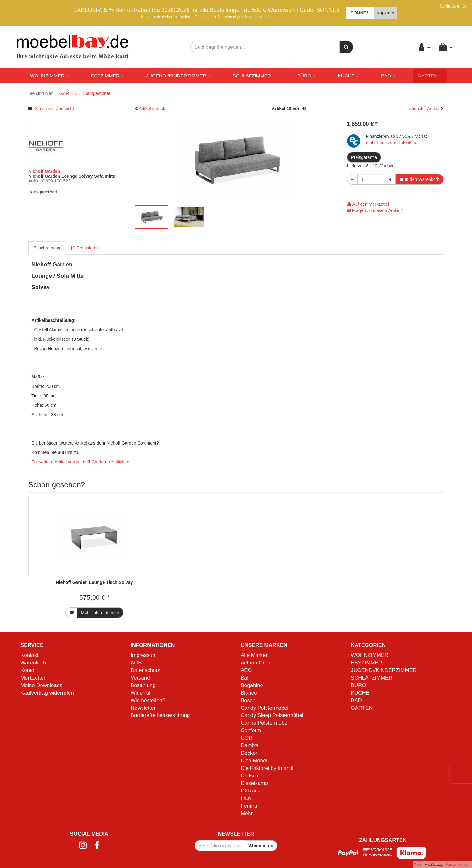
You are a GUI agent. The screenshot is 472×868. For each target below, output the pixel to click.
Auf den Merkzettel (368, 204)
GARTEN (430, 76)
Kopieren (385, 13)
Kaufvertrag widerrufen (47, 693)
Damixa (250, 745)
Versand (140, 678)
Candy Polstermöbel (264, 708)
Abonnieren (261, 846)
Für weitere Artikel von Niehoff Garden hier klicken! (81, 462)
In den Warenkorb (419, 179)
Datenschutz (145, 670)
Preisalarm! (85, 248)
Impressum (144, 655)
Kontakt (29, 655)
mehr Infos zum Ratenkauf (392, 143)
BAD (388, 76)
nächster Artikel (425, 109)
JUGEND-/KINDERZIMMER (178, 76)
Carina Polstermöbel (265, 723)
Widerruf (140, 693)
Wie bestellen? (148, 700)
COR (247, 738)
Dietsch (250, 776)
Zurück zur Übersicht (54, 109)
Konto (27, 670)
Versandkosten (458, 865)
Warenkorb (33, 663)
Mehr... (249, 813)
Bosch (248, 700)
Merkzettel (33, 678)
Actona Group (257, 663)
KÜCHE (348, 76)
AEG (246, 670)
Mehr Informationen (100, 613)
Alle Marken (255, 655)
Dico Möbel (254, 761)
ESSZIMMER (108, 76)
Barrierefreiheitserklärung (160, 715)
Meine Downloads (41, 685)
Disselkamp (254, 783)
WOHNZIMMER (49, 76)
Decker (249, 753)
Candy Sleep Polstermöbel (272, 715)
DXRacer (251, 791)
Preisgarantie (364, 157)
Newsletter (143, 708)
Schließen (449, 6)
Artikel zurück (152, 109)
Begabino (252, 685)
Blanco (249, 693)
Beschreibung (47, 248)
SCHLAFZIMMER (254, 76)
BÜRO (307, 76)
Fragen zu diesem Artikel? (375, 210)
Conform (251, 730)
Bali (245, 678)
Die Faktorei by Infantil (267, 768)
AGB (136, 663)
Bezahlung (143, 685)
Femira (249, 806)
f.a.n (246, 798)
